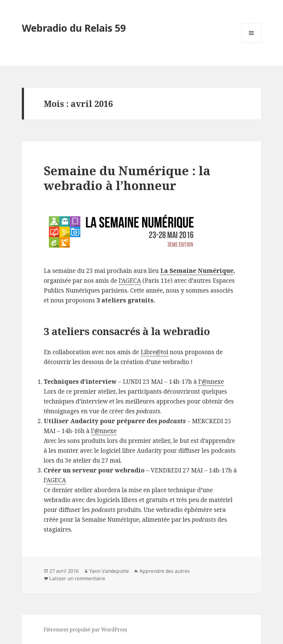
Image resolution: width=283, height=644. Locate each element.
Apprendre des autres (165, 571)
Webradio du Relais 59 (74, 28)
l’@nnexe (211, 382)
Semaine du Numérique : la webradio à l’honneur (127, 178)
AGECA (56, 480)
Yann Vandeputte (109, 571)
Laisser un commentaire (77, 578)
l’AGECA (130, 281)
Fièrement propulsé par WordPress (85, 630)
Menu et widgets (251, 43)
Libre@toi (154, 352)
